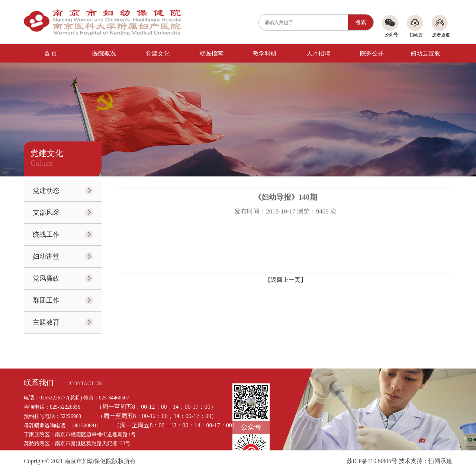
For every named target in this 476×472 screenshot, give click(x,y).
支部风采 (46, 213)
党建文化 (158, 53)
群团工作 (46, 300)
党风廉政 (46, 278)
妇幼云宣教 (425, 53)
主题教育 (46, 322)
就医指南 (211, 53)
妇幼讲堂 (46, 256)
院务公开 (372, 53)
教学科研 (265, 53)
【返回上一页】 (286, 280)
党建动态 (46, 191)
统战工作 (46, 235)
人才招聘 (318, 53)
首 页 (51, 53)
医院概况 (104, 53)
